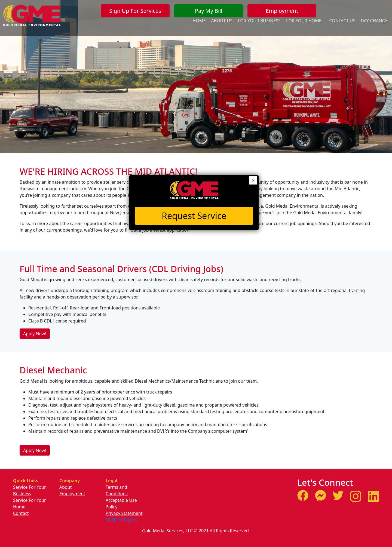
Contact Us (342, 21)
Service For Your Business (30, 490)
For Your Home (304, 21)
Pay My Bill (209, 11)
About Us (222, 21)
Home (199, 21)
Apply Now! (35, 334)
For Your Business (259, 21)
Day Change (374, 21)
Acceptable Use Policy (121, 503)
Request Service (194, 216)
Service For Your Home (30, 503)
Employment (282, 11)
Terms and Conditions (117, 490)
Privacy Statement (124, 513)
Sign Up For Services (135, 11)
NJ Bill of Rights (121, 520)
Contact (21, 513)
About (65, 487)
